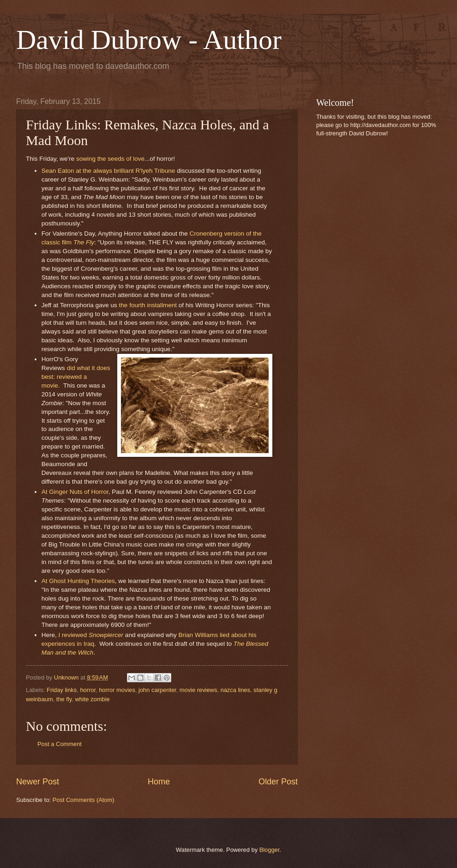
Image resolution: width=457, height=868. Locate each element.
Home (159, 782)
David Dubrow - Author (149, 40)
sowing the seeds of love (110, 159)
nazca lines (235, 690)
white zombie (92, 699)
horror (88, 690)
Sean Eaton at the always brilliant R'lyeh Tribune (108, 171)
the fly (64, 699)
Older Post (278, 782)
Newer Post (38, 782)
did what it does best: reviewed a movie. (76, 377)
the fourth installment (148, 305)
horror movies (117, 690)
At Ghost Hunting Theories (78, 581)
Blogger (270, 850)
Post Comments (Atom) (84, 800)
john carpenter (157, 690)
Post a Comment (60, 744)
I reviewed (91, 635)
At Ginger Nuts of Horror (75, 492)
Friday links (62, 690)
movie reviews (198, 690)
